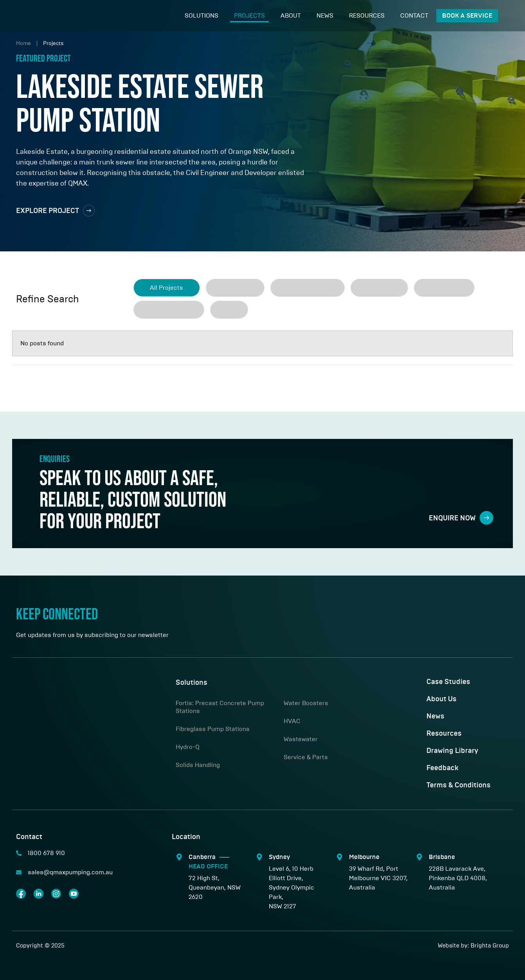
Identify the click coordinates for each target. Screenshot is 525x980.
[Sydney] (259, 857)
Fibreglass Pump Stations (213, 729)
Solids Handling (198, 765)
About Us (441, 699)
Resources (367, 15)
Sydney (279, 857)
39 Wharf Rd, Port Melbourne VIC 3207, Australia (378, 878)
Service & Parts (306, 757)
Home (23, 43)
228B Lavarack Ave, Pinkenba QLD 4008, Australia (458, 878)
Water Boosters (306, 703)
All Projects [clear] (166, 288)
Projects (249, 15)
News (325, 15)
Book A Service (467, 16)
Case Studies (448, 682)
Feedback (442, 768)
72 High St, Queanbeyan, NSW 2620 (215, 887)
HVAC (292, 721)
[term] (235, 288)
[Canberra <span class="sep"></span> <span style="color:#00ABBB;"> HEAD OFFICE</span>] (179, 857)
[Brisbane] (419, 857)
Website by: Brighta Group (473, 946)
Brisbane (442, 857)
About (291, 15)
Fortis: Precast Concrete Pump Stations (220, 707)
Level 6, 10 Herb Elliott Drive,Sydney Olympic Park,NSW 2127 (291, 887)
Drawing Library (452, 751)
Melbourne (364, 857)
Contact (414, 15)
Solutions (201, 15)
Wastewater (301, 739)
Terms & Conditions (458, 785)
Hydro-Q (188, 747)
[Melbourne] (340, 857)
